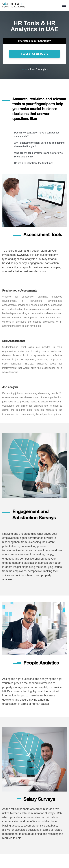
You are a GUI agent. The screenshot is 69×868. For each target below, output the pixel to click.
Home (24, 69)
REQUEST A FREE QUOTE (34, 54)
